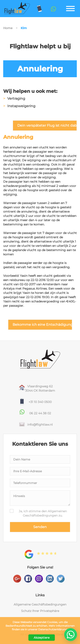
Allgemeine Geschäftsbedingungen (40, 604)
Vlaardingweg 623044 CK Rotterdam (40, 388)
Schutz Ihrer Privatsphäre (40, 611)
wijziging (34, 160)
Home (8, 28)
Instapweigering (21, 106)
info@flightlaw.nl (40, 425)
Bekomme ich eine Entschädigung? (42, 325)
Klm (24, 28)
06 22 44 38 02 (40, 413)
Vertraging (16, 98)
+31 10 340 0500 (40, 402)
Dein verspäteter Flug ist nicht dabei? (47, 125)
